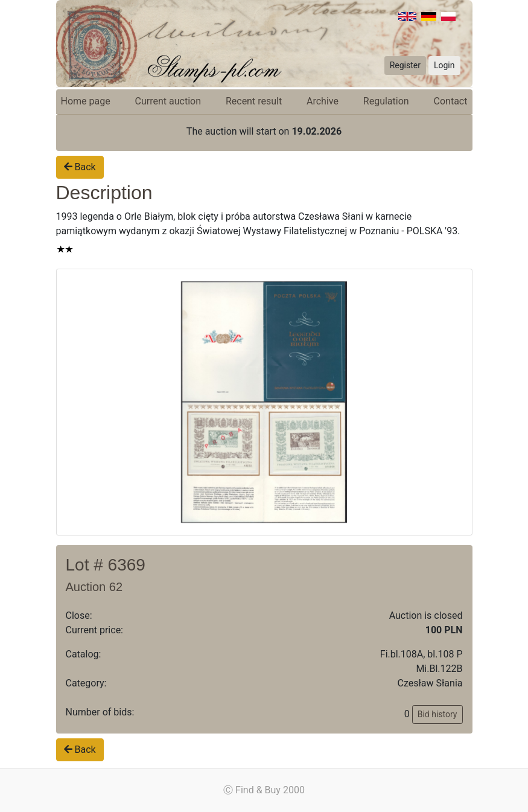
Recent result (254, 101)
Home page (86, 101)
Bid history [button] (437, 714)
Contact (451, 101)
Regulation (386, 101)
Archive (323, 101)
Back (80, 167)
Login (444, 65)
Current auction (168, 101)
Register (405, 65)
